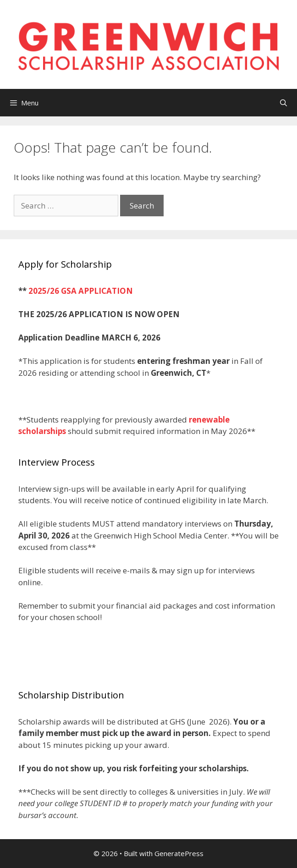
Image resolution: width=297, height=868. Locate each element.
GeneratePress (179, 853)
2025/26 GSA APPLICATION (81, 291)
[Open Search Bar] (283, 103)
